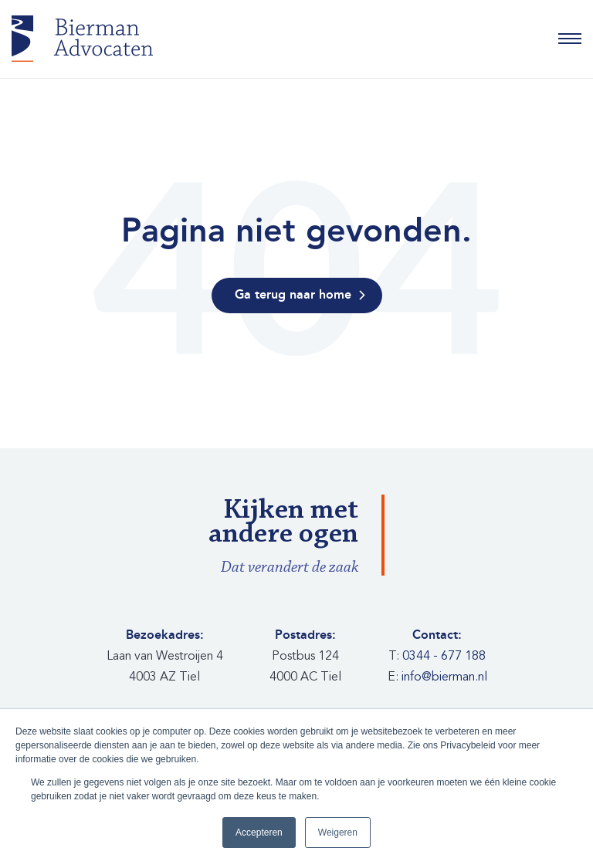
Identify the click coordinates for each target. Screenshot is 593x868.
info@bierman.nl (444, 677)
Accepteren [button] (259, 833)
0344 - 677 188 (444, 656)
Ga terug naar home (293, 295)
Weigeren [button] (338, 833)
